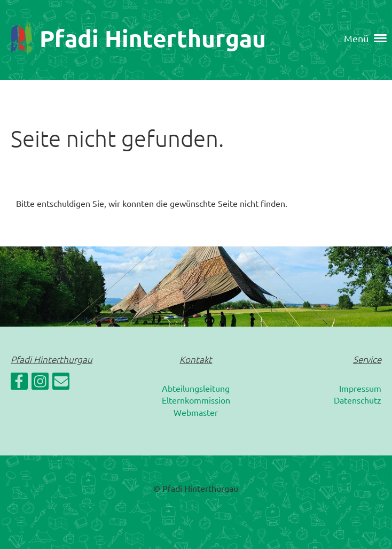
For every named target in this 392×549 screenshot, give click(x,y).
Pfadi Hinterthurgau (153, 38)
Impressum (360, 388)
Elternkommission (196, 400)
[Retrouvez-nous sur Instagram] (40, 383)
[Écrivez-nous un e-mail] (61, 383)
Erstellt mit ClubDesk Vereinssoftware (196, 501)
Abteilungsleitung (196, 388)
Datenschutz (358, 400)
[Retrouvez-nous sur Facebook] (19, 383)
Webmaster (196, 412)
